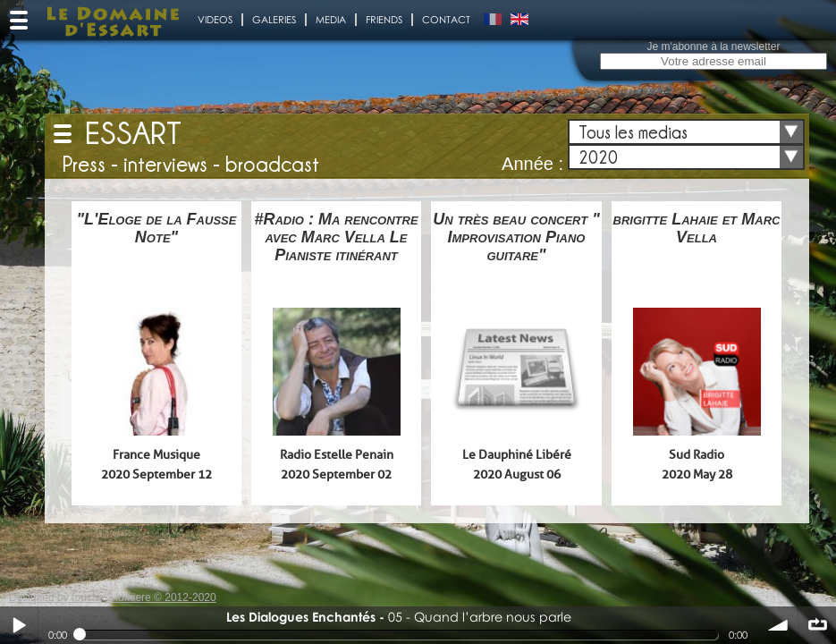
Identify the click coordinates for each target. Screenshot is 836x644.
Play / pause (19, 625)
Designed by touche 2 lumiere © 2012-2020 (113, 597)
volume (779, 625)
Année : (532, 164)
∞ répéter (817, 625)
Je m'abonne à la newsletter (713, 47)
